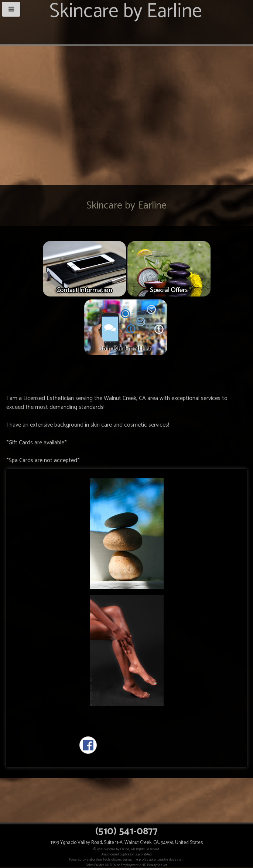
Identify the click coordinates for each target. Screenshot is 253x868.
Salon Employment (126, 865)
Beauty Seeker (157, 865)
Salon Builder (95, 865)
